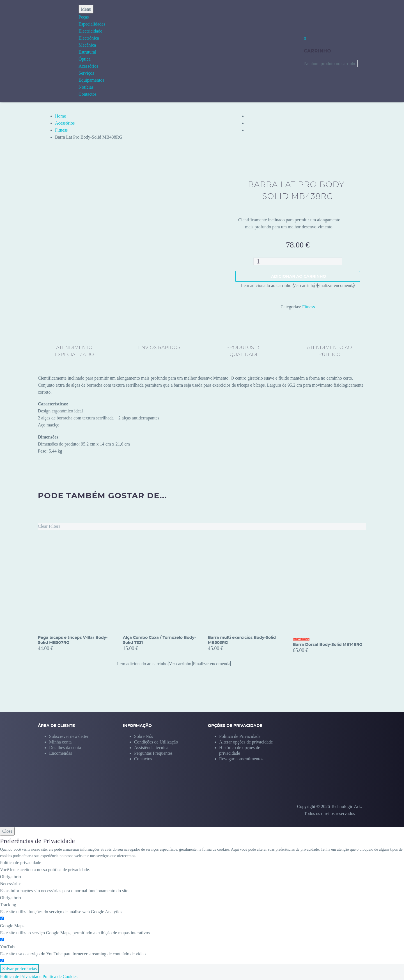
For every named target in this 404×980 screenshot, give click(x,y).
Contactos (88, 94)
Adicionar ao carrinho (299, 276)
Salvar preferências (19, 969)
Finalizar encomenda (336, 285)
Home (60, 116)
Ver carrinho (304, 285)
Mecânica (87, 45)
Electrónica (89, 38)
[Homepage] (30, 51)
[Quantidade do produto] (298, 261)
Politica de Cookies (60, 976)
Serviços (86, 73)
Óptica (85, 59)
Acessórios (88, 66)
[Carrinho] (305, 39)
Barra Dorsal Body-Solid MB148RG (328, 644)
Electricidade (90, 31)
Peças (84, 17)
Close (7, 831)
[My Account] (289, 51)
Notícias (86, 87)
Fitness (61, 130)
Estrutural (87, 52)
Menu (86, 9)
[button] (246, 742)
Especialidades (92, 24)
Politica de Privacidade (21, 976)
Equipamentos (91, 80)
